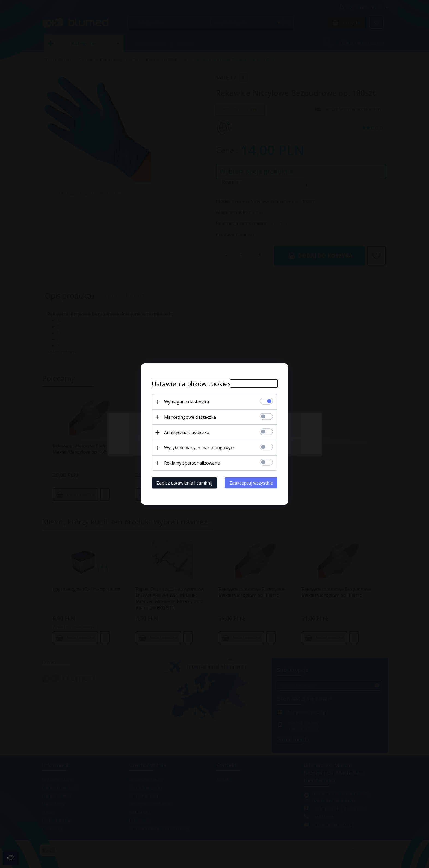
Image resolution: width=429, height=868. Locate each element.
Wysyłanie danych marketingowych (200, 448)
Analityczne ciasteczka (187, 432)
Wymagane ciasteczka (187, 402)
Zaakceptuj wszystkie (251, 483)
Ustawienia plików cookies (191, 384)
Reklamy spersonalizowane (192, 463)
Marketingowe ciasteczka (190, 417)
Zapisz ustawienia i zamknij (184, 483)
